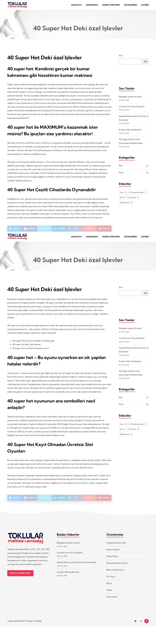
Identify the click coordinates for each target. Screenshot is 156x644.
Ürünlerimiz (130, 6)
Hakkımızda (92, 6)
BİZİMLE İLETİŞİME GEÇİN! (22, 577)
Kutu (121, 174)
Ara (121, 57)
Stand (109, 593)
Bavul (109, 586)
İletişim (145, 6)
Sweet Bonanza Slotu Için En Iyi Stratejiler (77, 565)
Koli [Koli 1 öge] (122, 199)
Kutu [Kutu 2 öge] (123, 194)
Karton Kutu (112, 559)
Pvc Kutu (111, 580)
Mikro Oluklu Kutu (115, 573)
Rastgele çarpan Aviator (131, 98)
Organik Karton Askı (116, 546)
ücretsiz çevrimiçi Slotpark (132, 108)
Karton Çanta (113, 553)
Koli (121, 167)
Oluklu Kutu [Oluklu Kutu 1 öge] (126, 204)
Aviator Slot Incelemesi (130, 131)
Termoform (112, 600)
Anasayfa (76, 6)
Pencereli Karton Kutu (117, 566)
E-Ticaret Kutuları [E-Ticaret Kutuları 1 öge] (137, 194)
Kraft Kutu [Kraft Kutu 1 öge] (133, 199)
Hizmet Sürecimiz (111, 6)
